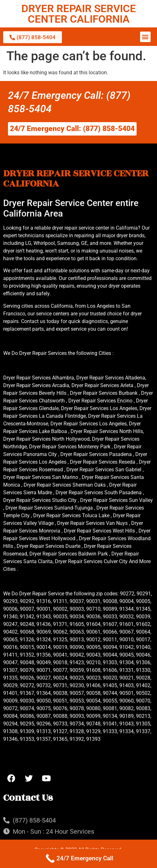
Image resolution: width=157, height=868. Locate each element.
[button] (145, 37)
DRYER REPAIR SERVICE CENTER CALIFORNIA (79, 14)
